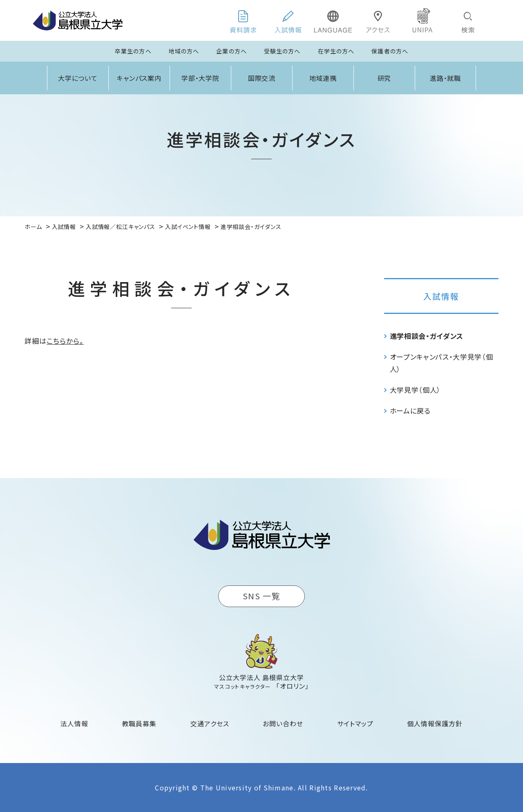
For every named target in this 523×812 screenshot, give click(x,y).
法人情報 (74, 723)
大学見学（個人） (415, 390)
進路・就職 (446, 78)
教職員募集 (140, 723)
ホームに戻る (410, 410)
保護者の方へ (390, 51)
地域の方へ (184, 51)
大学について (78, 78)
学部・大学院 (201, 78)
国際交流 (262, 78)
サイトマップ (355, 723)
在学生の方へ (336, 51)
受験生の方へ (282, 51)
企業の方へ (231, 51)
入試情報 (441, 296)
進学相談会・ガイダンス (427, 336)
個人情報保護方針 (435, 723)
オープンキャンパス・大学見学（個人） (441, 363)
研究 (384, 78)
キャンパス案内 (139, 78)
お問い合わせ (283, 723)
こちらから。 (65, 341)
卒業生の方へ (133, 51)
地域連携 (323, 78)
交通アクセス (210, 723)
